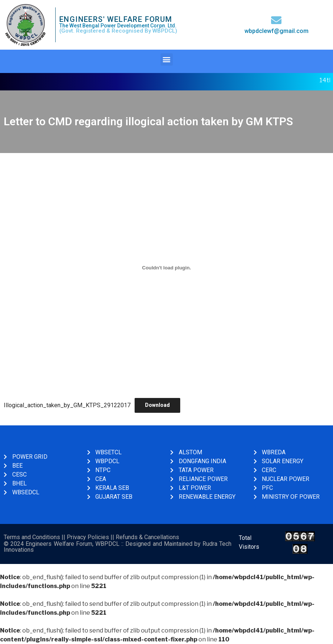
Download (157, 405)
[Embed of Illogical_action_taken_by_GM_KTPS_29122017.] (166, 268)
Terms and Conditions (32, 537)
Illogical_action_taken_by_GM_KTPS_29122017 (67, 405)
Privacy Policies (88, 537)
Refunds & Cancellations (147, 537)
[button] (167, 59)
